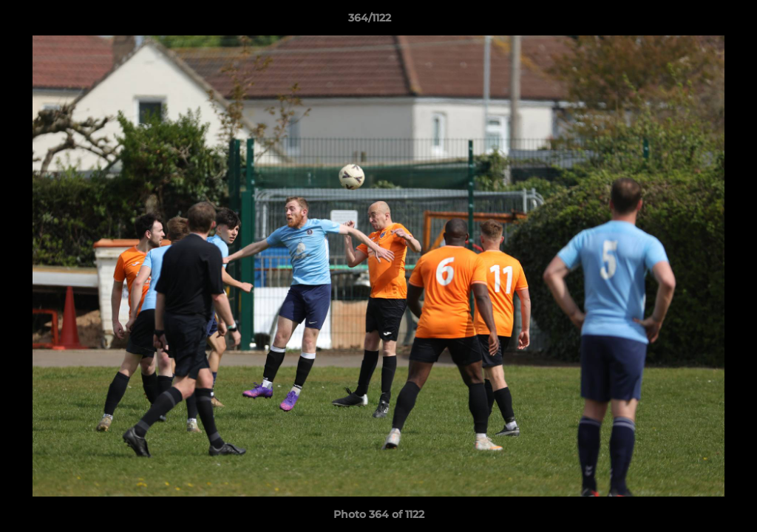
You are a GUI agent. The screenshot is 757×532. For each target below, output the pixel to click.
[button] (695, 21)
